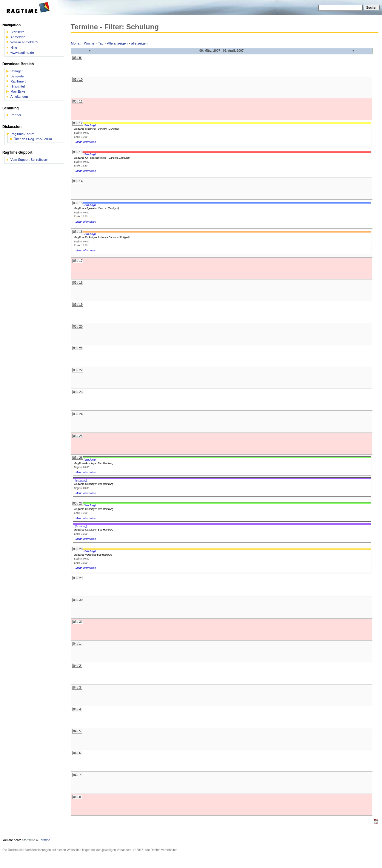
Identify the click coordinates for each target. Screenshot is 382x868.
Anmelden (18, 37)
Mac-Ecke (18, 92)
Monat (76, 43)
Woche (89, 43)
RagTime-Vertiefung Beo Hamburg (93, 555)
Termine (45, 840)
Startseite (17, 32)
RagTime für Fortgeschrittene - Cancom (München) (102, 158)
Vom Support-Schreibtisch (30, 160)
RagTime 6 (19, 81)
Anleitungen (19, 97)
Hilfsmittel (18, 87)
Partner (16, 115)
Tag (101, 43)
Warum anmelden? (24, 42)
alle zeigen (139, 43)
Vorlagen (17, 71)
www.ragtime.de (22, 53)
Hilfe (14, 48)
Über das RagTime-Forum (33, 139)
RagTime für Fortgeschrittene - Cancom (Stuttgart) (102, 237)
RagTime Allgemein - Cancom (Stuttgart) (97, 208)
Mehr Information (86, 142)
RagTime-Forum (22, 134)
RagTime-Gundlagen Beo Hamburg (94, 463)
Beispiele (17, 76)
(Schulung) (90, 125)
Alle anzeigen (117, 43)
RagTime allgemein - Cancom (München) (97, 129)
